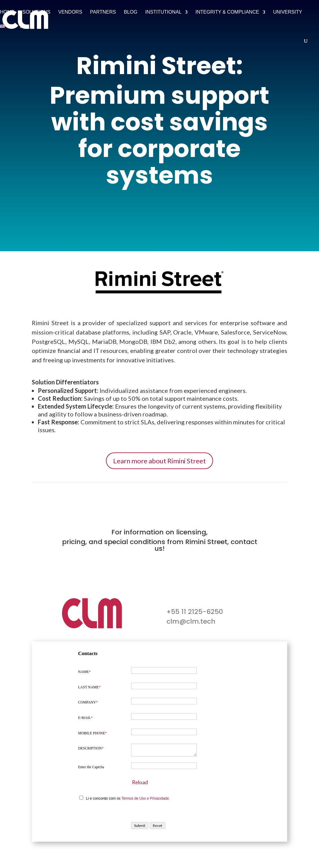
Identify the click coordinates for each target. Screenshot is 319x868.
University (288, 12)
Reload (140, 782)
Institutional (163, 12)
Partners (103, 12)
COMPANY (88, 702)
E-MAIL (85, 718)
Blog (130, 12)
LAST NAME (89, 687)
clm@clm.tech (191, 621)
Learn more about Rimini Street (159, 461)
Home (7, 12)
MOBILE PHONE (92, 733)
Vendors (70, 12)
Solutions (36, 12)
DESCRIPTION (91, 748)
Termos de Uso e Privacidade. (146, 798)
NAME (84, 672)
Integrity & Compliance (227, 12)
